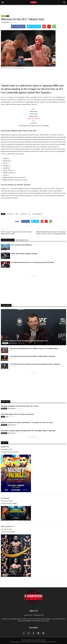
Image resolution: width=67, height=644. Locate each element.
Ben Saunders (10, 214)
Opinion (3, 16)
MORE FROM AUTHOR (22, 240)
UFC (8, 16)
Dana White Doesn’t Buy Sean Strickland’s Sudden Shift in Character (33, 356)
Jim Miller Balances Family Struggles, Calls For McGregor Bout (25, 341)
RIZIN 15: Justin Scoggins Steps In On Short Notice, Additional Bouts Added (16, 233)
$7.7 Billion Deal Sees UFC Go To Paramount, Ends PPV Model (33, 262)
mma (17, 214)
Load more (34, 437)
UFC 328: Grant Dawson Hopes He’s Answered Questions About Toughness (35, 364)
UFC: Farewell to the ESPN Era (21, 245)
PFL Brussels (5, 498)
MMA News (4, 267)
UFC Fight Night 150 (37, 214)
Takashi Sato (23, 214)
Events (3, 417)
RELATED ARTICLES (8, 240)
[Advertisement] (33, 8)
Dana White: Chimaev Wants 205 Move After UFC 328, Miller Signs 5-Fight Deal (28, 431)
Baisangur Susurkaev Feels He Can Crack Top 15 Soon (20, 406)
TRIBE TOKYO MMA (33, 119)
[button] (64, 2)
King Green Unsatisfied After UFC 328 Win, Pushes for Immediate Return (34, 349)
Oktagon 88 (5, 447)
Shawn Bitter (6, 22)
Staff (7, 417)
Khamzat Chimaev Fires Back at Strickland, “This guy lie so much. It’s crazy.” (27, 422)
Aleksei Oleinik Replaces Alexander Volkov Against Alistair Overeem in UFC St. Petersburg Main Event (51, 233)
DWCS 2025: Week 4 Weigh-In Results (24, 254)
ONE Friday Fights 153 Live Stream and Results (17, 414)
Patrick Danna (13, 343)
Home (3, 13)
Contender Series (4, 258)
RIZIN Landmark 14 (7, 526)
